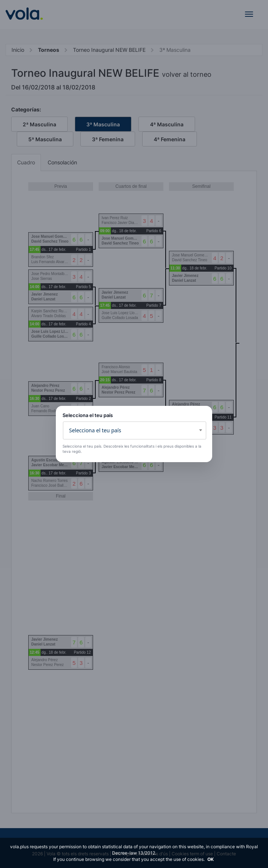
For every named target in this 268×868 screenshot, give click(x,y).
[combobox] (135, 430)
